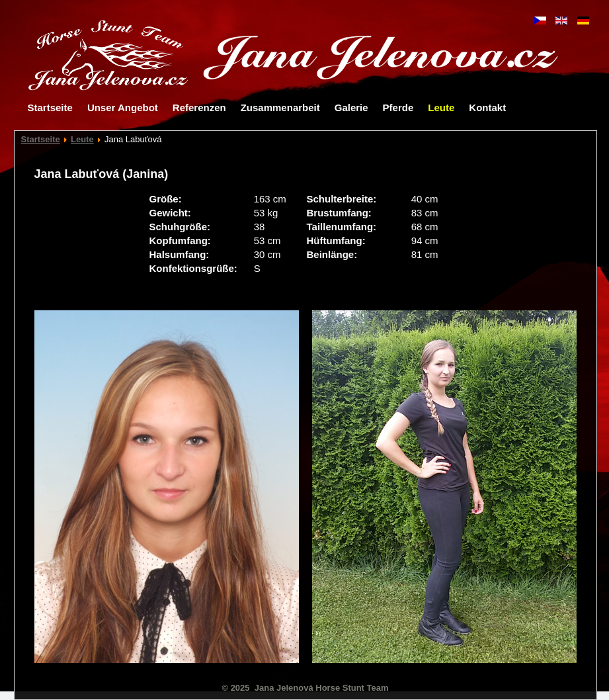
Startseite (50, 108)
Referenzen (199, 108)
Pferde (398, 108)
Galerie (351, 108)
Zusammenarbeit (280, 108)
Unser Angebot (123, 108)
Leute (441, 108)
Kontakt (487, 108)
